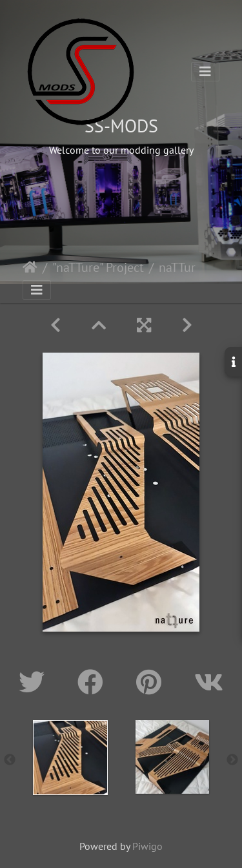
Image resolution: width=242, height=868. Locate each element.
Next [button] (232, 760)
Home (30, 267)
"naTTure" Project (98, 267)
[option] (70, 758)
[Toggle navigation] (205, 72)
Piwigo (147, 846)
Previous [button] (10, 760)
